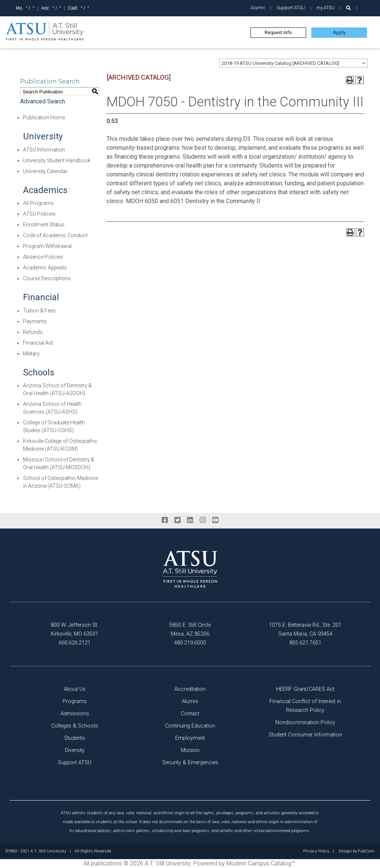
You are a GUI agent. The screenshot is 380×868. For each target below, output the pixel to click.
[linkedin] (190, 520)
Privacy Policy (316, 851)
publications (107, 863)
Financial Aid (38, 343)
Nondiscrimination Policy (305, 723)
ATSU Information (44, 150)
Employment (190, 738)
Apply (339, 32)
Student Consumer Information (305, 735)
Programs (75, 701)
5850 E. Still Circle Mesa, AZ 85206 (190, 630)
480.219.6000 (190, 643)
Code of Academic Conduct (55, 235)
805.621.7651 (305, 643)
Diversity (75, 750)
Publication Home (44, 117)
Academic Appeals (45, 268)
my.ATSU (326, 8)
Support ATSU (291, 8)
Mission (190, 750)
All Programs (38, 203)
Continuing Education (190, 726)
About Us (75, 689)
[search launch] (349, 8)
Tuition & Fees (39, 311)
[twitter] (177, 520)
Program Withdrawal (47, 246)
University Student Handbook (57, 160)
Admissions (75, 714)
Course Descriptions (47, 278)
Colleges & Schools (75, 726)
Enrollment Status (44, 225)
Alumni (258, 8)
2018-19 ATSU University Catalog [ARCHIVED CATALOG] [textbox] (280, 63)
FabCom (366, 851)
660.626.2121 (75, 643)
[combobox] (294, 63)
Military (31, 354)
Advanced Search (42, 101)
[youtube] (215, 520)
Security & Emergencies (190, 763)
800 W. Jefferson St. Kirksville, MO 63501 (75, 630)
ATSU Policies (39, 214)
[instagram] (203, 520)
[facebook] (165, 520)
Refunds (33, 332)
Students (75, 738)
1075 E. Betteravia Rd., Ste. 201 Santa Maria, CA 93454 (305, 630)
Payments (35, 321)
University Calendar (45, 171)
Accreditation (190, 689)
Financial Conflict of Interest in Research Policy (305, 706)
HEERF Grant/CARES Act (305, 689)
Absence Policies (43, 257)
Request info (278, 32)
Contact (190, 714)
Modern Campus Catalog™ (261, 863)
